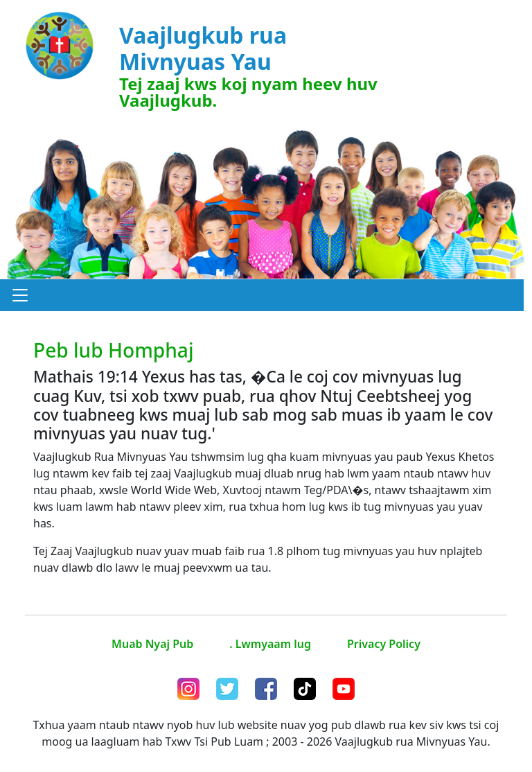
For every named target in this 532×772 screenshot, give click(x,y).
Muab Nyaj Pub (152, 644)
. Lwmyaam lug (270, 644)
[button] (20, 295)
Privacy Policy (384, 644)
